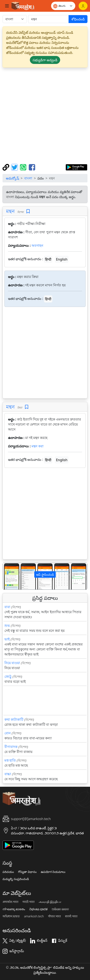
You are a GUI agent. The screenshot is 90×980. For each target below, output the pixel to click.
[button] (9, 576)
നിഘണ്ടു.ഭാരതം (14, 909)
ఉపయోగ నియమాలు (53, 872)
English (62, 259)
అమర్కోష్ (12, 178)
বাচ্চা (8, 774)
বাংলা (28, 178)
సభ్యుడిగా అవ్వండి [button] (45, 60)
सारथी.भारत (71, 916)
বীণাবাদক (11, 747)
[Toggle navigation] (7, 6)
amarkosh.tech (34, 916)
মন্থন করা (38, 446)
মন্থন (10, 211)
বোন (8, 733)
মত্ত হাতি (10, 760)
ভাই (7, 639)
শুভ (7, 626)
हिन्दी (48, 259)
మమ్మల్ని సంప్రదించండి (16, 879)
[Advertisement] (45, 116)
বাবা (7, 607)
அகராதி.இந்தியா (50, 902)
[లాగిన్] (83, 6)
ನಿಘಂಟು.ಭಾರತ (38, 909)
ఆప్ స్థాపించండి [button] (45, 574)
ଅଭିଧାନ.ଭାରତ (60, 909)
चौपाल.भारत (54, 916)
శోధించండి (78, 19)
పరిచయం (8, 872)
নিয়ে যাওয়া (12, 663)
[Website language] (63, 6)
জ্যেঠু (8, 676)
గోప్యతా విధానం (27, 872)
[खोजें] (49, 19)
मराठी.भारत (28, 902)
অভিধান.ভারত (11, 916)
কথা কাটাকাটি (14, 719)
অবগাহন (37, 245)
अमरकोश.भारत (10, 902)
